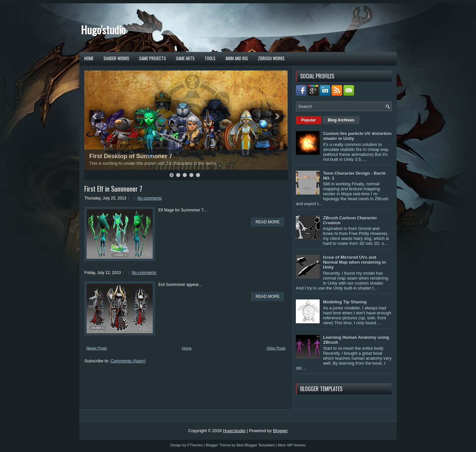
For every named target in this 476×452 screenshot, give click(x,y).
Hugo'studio (103, 30)
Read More (268, 222)
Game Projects (153, 58)
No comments (150, 198)
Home (89, 58)
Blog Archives (341, 120)
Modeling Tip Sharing (345, 302)
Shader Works (116, 58)
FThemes (195, 445)
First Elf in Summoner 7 (113, 189)
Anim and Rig (237, 58)
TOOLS (210, 58)
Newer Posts (97, 348)
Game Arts (185, 58)
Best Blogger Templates (256, 445)
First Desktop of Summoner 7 (131, 156)
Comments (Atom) (128, 361)
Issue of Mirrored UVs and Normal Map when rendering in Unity (354, 262)
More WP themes (292, 445)
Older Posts (276, 348)
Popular (309, 120)
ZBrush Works (271, 58)
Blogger (280, 431)
